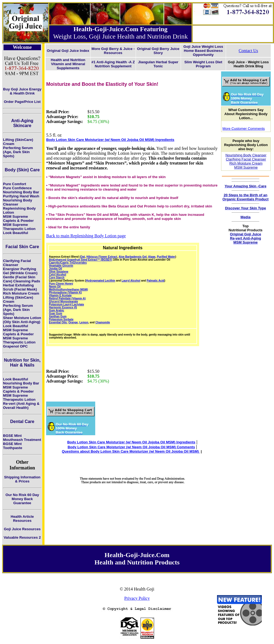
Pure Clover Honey (61, 284)
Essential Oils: (58, 322)
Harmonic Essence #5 (63, 307)
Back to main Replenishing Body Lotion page (86, 236)
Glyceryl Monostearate (63, 302)
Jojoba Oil (55, 269)
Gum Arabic (56, 310)
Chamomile (103, 322)
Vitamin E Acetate (60, 296)
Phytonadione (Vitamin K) (65, 293)
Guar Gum (55, 313)
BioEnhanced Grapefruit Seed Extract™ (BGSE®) (81, 260)
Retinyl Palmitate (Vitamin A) (67, 299)
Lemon (84, 322)
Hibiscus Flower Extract (102, 257)
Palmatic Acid (156, 281)
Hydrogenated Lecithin (100, 281)
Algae (152, 257)
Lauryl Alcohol (131, 281)
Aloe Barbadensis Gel (133, 257)
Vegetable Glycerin (61, 266)
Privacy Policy (137, 598)
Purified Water (166, 257)
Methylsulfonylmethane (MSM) (68, 290)
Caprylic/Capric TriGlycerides (68, 263)
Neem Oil (55, 287)
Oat (83, 257)
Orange (73, 322)
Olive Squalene (59, 272)
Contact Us (248, 51)
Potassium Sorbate (61, 319)
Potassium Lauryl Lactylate (66, 304)
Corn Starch (57, 278)
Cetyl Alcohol (58, 275)
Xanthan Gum (58, 316)
